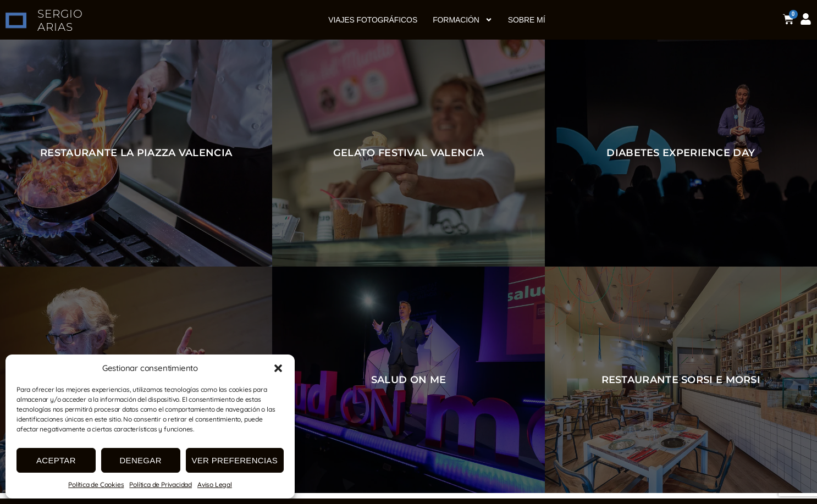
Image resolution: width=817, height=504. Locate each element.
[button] (278, 368)
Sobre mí (527, 20)
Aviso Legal (215, 484)
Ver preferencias (235, 460)
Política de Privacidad (161, 484)
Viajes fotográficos (373, 20)
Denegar (140, 460)
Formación (463, 20)
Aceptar (56, 460)
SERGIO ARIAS (60, 20)
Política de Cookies (96, 484)
